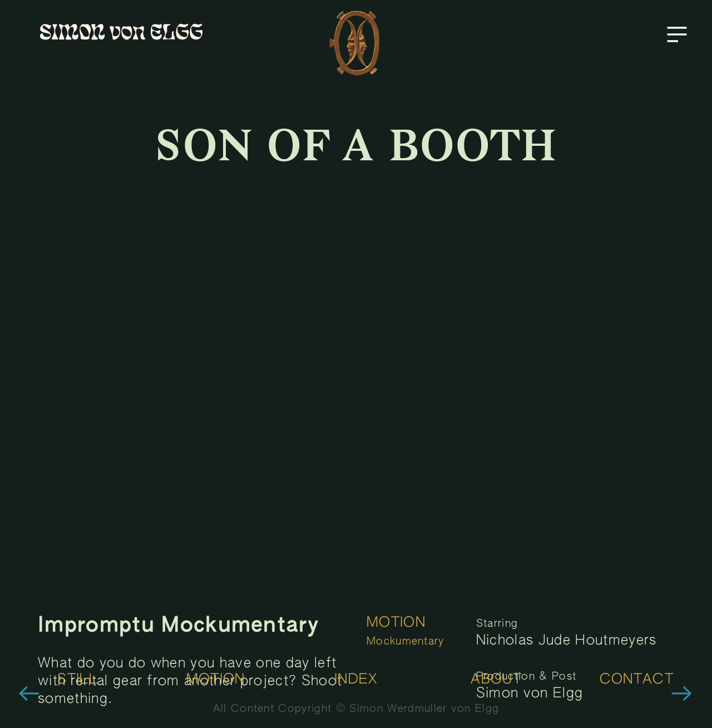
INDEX (356, 680)
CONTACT (637, 680)
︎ (677, 35)
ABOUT (496, 680)
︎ (29, 695)
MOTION (396, 623)
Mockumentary (406, 641)
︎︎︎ (682, 695)
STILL (78, 680)
